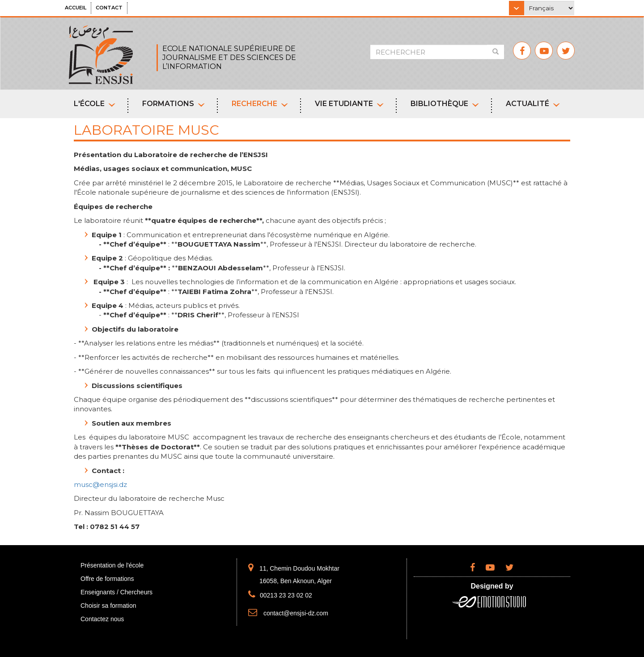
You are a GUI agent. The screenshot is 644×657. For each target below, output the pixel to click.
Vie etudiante (349, 104)
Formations (174, 104)
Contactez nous (102, 619)
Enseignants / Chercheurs (117, 592)
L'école (95, 104)
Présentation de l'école (112, 565)
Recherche (260, 104)
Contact (109, 8)
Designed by (492, 586)
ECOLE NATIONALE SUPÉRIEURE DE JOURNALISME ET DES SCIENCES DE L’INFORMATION (229, 58)
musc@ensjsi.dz (100, 484)
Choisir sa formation (108, 606)
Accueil (76, 8)
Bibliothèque (445, 104)
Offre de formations (107, 579)
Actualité (533, 104)
